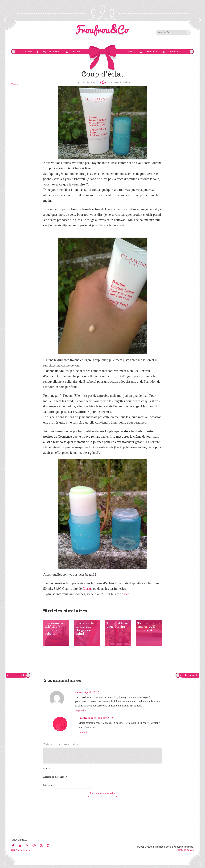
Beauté (76, 52)
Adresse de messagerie (55, 777)
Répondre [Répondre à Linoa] (81, 711)
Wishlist (131, 52)
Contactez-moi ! (23, 850)
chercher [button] (188, 33)
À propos (174, 52)
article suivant (188, 675)
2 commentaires (120, 82)
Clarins (87, 589)
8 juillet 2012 (106, 718)
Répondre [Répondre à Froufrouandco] (84, 732)
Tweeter (15, 84)
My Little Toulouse (52, 52)
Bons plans (152, 52)
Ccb (127, 594)
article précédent (17, 675)
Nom (47, 768)
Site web (47, 785)
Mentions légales (185, 850)
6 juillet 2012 (92, 692)
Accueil (28, 52)
